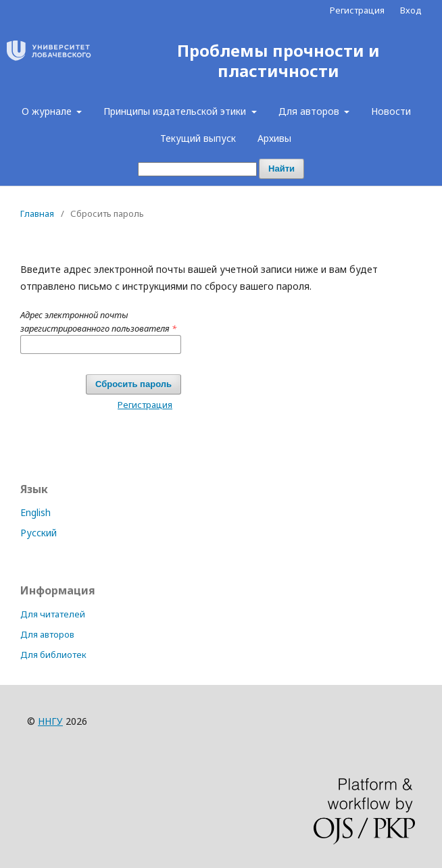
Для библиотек (53, 655)
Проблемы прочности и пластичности (278, 61)
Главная (37, 213)
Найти (281, 169)
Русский (39, 533)
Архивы (274, 138)
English (35, 512)
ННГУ (50, 721)
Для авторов (310, 111)
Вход (411, 10)
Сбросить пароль (133, 384)
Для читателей (53, 614)
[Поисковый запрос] (197, 169)
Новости (391, 111)
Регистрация (357, 10)
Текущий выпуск (198, 138)
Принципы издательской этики (176, 111)
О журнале (48, 111)
